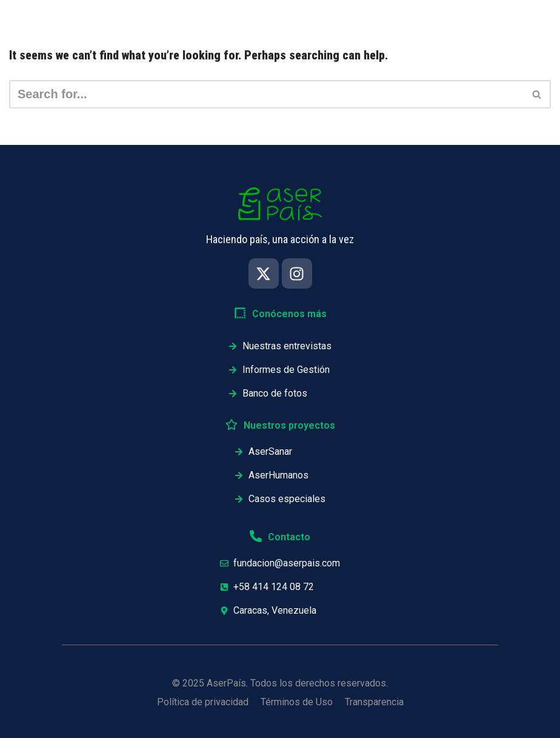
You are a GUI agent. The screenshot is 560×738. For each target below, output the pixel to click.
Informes (312, 21)
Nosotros (243, 21)
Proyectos (383, 21)
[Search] (266, 94)
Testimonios (461, 21)
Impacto (176, 21)
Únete (530, 21)
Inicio (116, 21)
